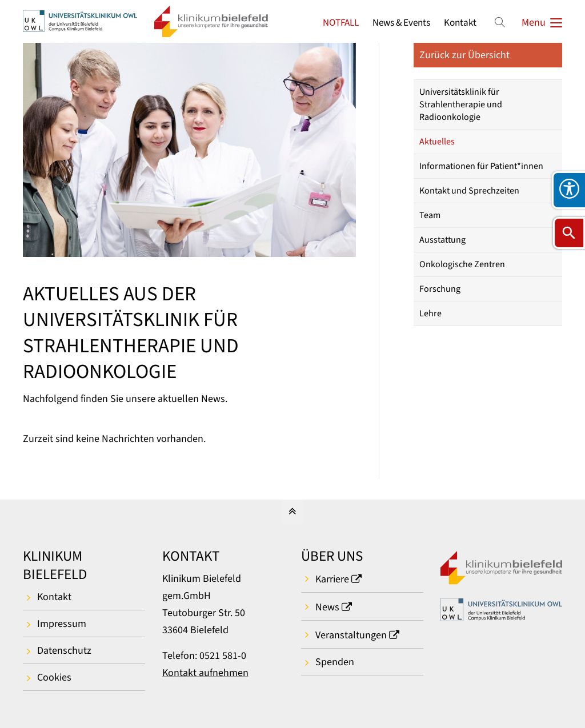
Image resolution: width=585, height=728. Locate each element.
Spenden (335, 662)
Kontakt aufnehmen (205, 673)
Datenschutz (64, 651)
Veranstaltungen (351, 635)
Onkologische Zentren (462, 264)
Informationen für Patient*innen (481, 166)
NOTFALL (341, 23)
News (327, 607)
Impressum (62, 624)
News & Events (401, 23)
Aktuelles (437, 142)
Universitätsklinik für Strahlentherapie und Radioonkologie (461, 104)
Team (430, 215)
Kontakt (460, 23)
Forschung (440, 289)
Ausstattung (442, 240)
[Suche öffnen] (569, 233)
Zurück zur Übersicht (464, 55)
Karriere (332, 579)
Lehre (430, 313)
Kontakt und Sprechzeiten (469, 191)
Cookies (54, 677)
